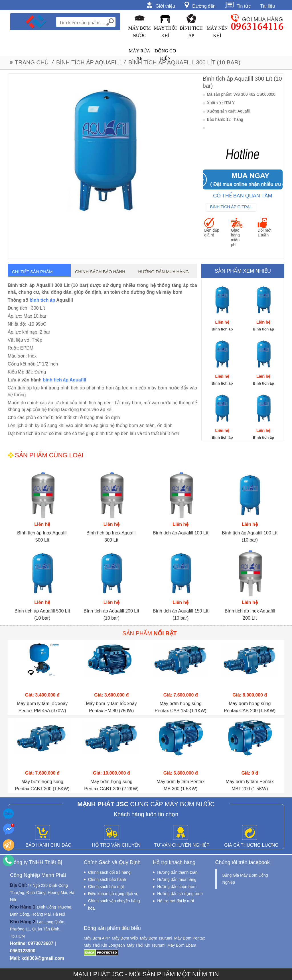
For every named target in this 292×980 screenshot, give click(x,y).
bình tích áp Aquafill (64, 380)
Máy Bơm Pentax (190, 938)
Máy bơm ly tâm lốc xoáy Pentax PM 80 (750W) (111, 707)
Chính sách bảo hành (107, 879)
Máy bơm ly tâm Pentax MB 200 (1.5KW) (181, 785)
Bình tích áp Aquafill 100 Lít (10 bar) (250, 536)
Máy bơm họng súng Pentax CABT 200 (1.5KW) (42, 785)
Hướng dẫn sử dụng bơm (180, 894)
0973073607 (41, 943)
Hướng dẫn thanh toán (177, 872)
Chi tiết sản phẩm (32, 272)
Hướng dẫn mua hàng (164, 272)
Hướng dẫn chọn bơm (177, 887)
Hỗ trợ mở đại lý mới (176, 901)
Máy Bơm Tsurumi (156, 938)
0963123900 (23, 951)
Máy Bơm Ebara (182, 945)
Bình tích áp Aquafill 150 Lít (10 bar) (181, 614)
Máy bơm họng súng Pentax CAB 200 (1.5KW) (250, 707)
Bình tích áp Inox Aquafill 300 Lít (111, 536)
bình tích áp (42, 300)
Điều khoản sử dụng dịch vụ (113, 894)
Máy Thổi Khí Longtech (104, 945)
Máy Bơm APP (97, 938)
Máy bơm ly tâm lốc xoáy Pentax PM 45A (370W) (42, 707)
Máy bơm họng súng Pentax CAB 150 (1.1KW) (181, 707)
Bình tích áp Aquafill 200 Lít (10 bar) (111, 614)
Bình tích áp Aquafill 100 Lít (181, 533)
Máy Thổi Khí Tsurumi (146, 945)
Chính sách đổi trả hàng (109, 872)
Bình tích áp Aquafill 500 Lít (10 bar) (42, 614)
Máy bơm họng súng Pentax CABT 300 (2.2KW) (111, 785)
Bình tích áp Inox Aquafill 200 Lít (250, 614)
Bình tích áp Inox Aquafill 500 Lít (42, 536)
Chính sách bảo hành (100, 272)
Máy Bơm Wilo (125, 938)
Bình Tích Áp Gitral (231, 207)
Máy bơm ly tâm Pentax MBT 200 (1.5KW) (250, 785)
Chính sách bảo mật (106, 887)
